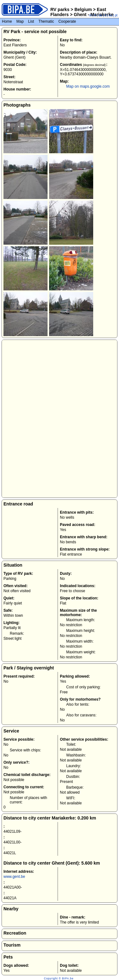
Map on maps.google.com (88, 86)
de (101, 15)
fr (95, 15)
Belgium (83, 9)
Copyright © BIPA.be (59, 978)
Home (7, 21)
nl (90, 15)
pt (116, 15)
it (106, 15)
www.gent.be (14, 877)
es (111, 15)
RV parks (60, 9)
